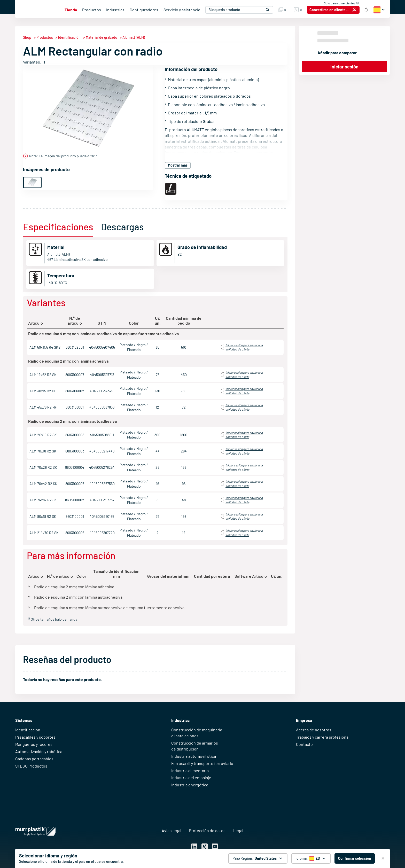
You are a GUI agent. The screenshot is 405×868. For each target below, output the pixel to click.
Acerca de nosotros (314, 730)
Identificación (28, 730)
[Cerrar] (383, 858)
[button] (266, 10)
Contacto (304, 744)
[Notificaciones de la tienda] (366, 10)
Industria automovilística (194, 756)
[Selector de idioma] (311, 858)
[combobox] (238, 10)
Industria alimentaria (190, 771)
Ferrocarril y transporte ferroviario (202, 763)
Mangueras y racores (34, 744)
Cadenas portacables (34, 759)
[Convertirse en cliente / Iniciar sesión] (333, 10)
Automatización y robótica (39, 751)
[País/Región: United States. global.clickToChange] (258, 858)
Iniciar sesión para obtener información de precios (238, 347)
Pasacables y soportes (35, 737)
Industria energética (190, 785)
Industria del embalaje (191, 777)
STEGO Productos (31, 766)
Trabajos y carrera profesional (323, 737)
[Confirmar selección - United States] (355, 858)
